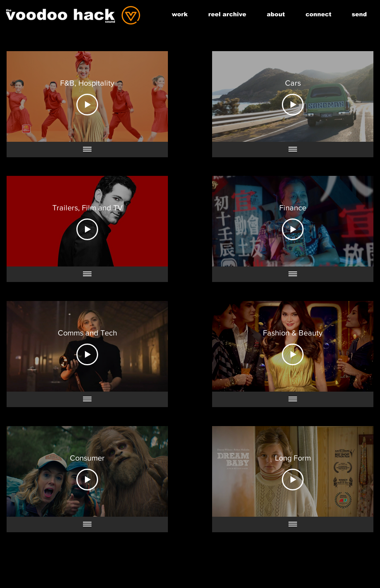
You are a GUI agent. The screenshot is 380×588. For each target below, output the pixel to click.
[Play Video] (87, 105)
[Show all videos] (87, 150)
